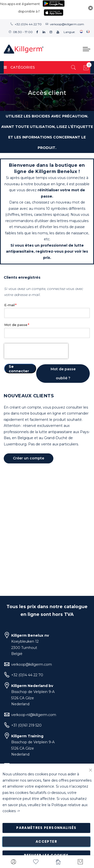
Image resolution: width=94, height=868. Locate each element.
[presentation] (36, 351)
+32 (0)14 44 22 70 (28, 24)
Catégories (19, 67)
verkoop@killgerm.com (67, 24)
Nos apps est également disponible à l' (20, 8)
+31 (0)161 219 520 (26, 725)
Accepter (46, 842)
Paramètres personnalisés (46, 828)
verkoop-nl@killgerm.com (34, 715)
